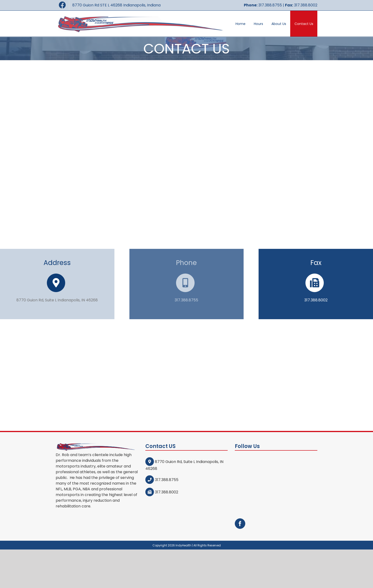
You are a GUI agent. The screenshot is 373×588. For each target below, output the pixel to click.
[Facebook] (240, 471)
